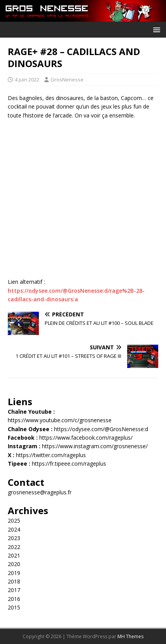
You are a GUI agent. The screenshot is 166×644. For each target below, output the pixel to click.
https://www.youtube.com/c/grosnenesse (60, 420)
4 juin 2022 (27, 79)
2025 (14, 521)
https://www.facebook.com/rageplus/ (86, 438)
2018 (14, 581)
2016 (14, 599)
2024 (14, 529)
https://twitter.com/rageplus (51, 455)
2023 (14, 538)
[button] (155, 29)
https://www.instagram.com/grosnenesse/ (95, 446)
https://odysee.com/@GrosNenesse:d (101, 429)
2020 (14, 564)
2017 (14, 590)
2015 (14, 607)
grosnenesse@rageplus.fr (40, 492)
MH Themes (130, 636)
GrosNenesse (67, 79)
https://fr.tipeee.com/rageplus (69, 464)
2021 (14, 555)
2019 (14, 573)
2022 (14, 547)
